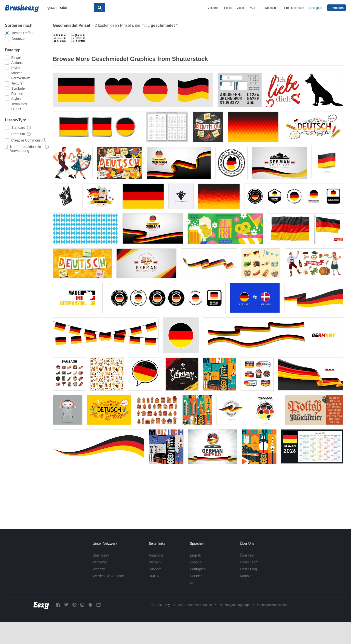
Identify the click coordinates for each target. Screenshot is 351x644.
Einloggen (316, 8)
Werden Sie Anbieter (108, 576)
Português (198, 569)
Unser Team (249, 562)
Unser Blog (248, 569)
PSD (252, 8)
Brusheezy (101, 555)
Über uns (247, 555)
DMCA (154, 576)
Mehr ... (196, 583)
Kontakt (246, 576)
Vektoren (213, 8)
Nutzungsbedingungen (235, 605)
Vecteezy (100, 562)
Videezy (99, 569)
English (195, 555)
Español (196, 562)
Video (240, 8)
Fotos (228, 8)
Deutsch (196, 576)
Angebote (156, 555)
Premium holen (294, 8)
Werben (155, 562)
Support (155, 569)
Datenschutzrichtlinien (271, 605)
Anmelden (337, 8)
